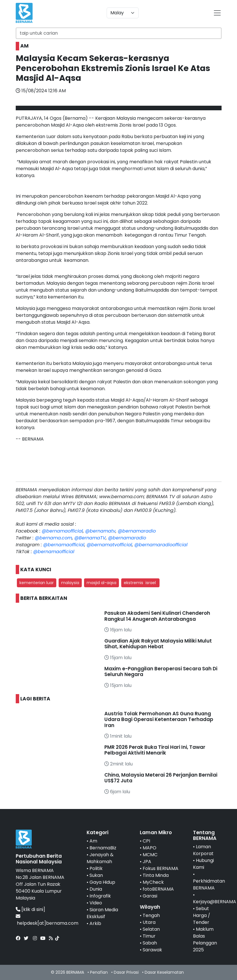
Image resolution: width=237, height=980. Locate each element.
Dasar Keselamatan (164, 972)
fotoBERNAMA (158, 889)
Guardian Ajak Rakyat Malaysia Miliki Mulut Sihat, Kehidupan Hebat (158, 644)
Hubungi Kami (203, 864)
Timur (149, 936)
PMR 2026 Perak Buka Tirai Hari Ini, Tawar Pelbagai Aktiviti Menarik (155, 750)
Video (96, 903)
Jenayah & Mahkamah (100, 858)
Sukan (96, 875)
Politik (96, 868)
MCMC (150, 855)
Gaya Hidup (102, 882)
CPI (146, 841)
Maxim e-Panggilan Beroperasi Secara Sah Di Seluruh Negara (161, 671)
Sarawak (152, 950)
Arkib (95, 923)
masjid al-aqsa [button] (101, 583)
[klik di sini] (33, 909)
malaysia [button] (70, 583)
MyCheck (153, 882)
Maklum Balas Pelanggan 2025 (205, 939)
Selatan (151, 929)
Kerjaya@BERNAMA (215, 902)
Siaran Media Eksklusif (102, 913)
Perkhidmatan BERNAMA (209, 884)
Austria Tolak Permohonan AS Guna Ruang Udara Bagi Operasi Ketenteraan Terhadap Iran (159, 719)
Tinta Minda (156, 875)
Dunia (96, 889)
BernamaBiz (103, 848)
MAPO (150, 848)
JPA (147, 862)
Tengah (151, 915)
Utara (149, 922)
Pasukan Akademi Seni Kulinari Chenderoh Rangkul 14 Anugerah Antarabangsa (157, 616)
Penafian (99, 972)
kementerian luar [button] (37, 583)
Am (93, 841)
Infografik (100, 896)
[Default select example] (123, 13)
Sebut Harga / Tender (202, 915)
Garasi (150, 896)
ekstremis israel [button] (140, 583)
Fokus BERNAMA (161, 868)
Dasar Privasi (126, 972)
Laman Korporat (203, 850)
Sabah (150, 943)
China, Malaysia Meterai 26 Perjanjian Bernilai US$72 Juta (161, 778)
